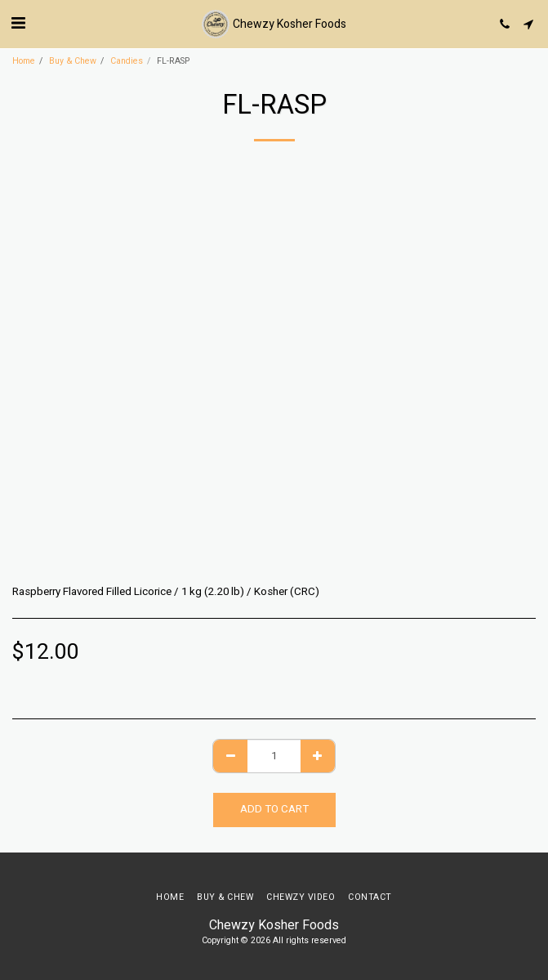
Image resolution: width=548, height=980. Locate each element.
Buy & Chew (73, 61)
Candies (127, 61)
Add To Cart (274, 809)
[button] (18, 23)
